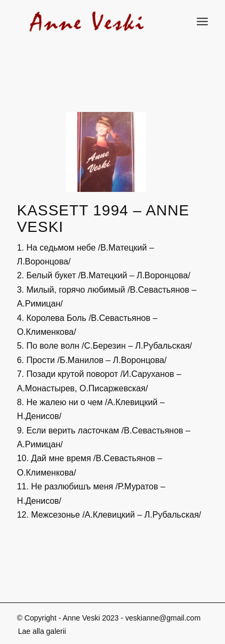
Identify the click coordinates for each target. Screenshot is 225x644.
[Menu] (202, 21)
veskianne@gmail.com (163, 618)
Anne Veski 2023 (90, 618)
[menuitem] (39, 631)
